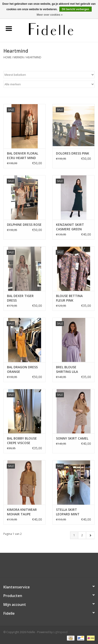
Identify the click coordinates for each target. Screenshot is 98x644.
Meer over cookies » (50, 15)
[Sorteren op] (49, 75)
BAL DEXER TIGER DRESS (20, 298)
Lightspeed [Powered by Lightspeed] (60, 632)
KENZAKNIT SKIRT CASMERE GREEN (70, 227)
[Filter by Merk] (49, 84)
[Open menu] (9, 28)
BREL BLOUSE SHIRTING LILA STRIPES (67, 369)
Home (7, 57)
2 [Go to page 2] (82, 535)
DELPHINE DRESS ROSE (24, 225)
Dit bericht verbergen (76, 9)
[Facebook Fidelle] (45, 567)
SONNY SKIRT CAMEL (72, 438)
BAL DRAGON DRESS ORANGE (22, 369)
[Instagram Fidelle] (53, 567)
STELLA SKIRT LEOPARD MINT (68, 512)
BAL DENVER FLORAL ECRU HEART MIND (23, 156)
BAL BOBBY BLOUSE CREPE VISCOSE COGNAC (22, 441)
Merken (19, 57)
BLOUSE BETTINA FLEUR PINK (69, 298)
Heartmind (34, 57)
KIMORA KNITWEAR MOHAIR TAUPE (22, 512)
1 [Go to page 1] (74, 535)
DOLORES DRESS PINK (73, 153)
